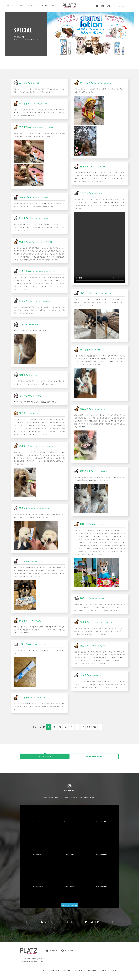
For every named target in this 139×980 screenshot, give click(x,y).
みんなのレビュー (45, 756)
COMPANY (44, 6)
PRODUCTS (9, 6)
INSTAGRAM (68, 946)
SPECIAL (67, 966)
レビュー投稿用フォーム (94, 756)
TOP (43, 966)
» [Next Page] (105, 727)
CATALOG (32, 6)
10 (83, 727)
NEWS (54, 6)
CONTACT (121, 6)
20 (89, 727)
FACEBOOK (47, 918)
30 (94, 727)
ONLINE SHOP (92, 918)
